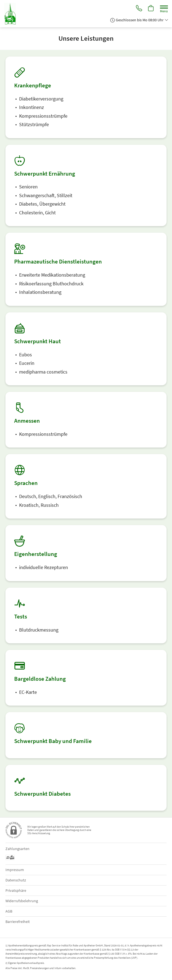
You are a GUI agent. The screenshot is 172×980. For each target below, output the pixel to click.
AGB (9, 911)
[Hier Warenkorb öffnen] (151, 9)
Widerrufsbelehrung (22, 901)
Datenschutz (16, 880)
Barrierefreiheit (18, 922)
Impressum (15, 870)
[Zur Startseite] (12, 14)
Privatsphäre (16, 890)
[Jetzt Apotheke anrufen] (139, 9)
